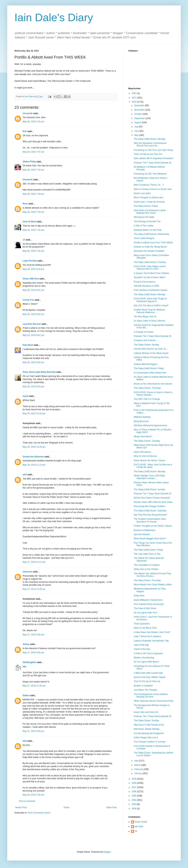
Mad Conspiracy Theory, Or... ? (149, 185)
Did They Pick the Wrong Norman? (150, 515)
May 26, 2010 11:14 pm (34, 465)
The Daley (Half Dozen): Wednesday (151, 234)
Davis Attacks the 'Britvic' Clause (149, 460)
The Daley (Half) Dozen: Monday (150, 139)
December (140, 105)
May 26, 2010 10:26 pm (34, 414)
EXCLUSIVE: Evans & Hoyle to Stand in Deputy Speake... (153, 394)
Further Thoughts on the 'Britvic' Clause (153, 526)
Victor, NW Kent (31, 279)
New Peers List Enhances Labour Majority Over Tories (150, 212)
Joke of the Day (141, 645)
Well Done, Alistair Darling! (147, 729)
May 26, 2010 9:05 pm (33, 362)
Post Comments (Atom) (39, 813)
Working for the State (144, 217)
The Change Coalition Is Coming (149, 742)
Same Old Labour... (143, 452)
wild (25, 475)
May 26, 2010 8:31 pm (33, 290)
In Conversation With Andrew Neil (150, 373)
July (137, 127)
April (137, 761)
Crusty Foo (28, 300)
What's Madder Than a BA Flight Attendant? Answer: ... (149, 477)
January (138, 773)
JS (136, 831)
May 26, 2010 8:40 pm (33, 314)
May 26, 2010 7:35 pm (33, 230)
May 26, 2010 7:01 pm (33, 122)
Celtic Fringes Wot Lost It (146, 738)
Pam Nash (28, 345)
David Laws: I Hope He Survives (149, 202)
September (140, 118)
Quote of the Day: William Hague (150, 677)
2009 (134, 779)
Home (67, 807)
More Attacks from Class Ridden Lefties (153, 585)
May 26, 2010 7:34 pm (33, 212)
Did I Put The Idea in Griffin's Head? (151, 306)
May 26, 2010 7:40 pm (33, 251)
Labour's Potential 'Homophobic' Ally (151, 641)
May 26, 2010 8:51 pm (33, 335)
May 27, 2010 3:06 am (33, 635)
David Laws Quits (142, 193)
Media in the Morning (144, 658)
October (138, 114)
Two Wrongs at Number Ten (147, 221)
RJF (25, 131)
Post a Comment (27, 801)
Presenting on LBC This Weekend (150, 174)
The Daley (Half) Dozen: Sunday (149, 489)
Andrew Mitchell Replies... (146, 364)
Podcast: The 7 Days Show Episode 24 (153, 494)
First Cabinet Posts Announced (149, 604)
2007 (134, 787)
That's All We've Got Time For (148, 154)
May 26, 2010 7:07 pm (33, 152)
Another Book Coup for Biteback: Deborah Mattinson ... (150, 311)
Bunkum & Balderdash (145, 530)
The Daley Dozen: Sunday (146, 345)
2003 (134, 804)
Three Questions (142, 624)
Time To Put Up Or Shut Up (147, 681)
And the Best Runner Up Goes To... (151, 349)
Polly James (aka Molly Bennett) (39, 372)
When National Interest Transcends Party (154, 701)
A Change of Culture (144, 332)
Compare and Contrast (145, 340)
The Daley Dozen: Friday (146, 206)
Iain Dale (139, 827)
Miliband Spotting (142, 417)
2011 (134, 98)
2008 (134, 783)
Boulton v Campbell (143, 686)
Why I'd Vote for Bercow (145, 456)
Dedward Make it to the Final (148, 230)
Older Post (111, 807)
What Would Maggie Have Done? (150, 539)
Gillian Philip (29, 162)
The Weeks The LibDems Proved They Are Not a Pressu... (152, 575)
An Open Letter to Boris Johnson (149, 321)
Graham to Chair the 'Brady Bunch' (150, 247)
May (137, 135)
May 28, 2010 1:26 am (33, 795)
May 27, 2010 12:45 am (34, 589)
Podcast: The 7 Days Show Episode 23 (153, 716)
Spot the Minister (142, 534)
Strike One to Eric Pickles (146, 569)
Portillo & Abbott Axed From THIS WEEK (153, 243)
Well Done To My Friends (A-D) (149, 725)
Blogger (107, 852)
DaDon (26, 695)
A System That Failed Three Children (151, 273)
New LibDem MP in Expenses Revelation (154, 158)
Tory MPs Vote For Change (147, 399)
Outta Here (139, 596)
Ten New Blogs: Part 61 (145, 317)
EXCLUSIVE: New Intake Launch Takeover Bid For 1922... (150, 268)
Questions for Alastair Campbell (149, 251)
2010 (134, 102)
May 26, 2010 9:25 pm (33, 387)
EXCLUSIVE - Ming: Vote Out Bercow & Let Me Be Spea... (153, 466)
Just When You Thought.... (147, 690)
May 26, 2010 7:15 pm (33, 170)
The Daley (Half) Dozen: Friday (149, 368)
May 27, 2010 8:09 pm (33, 731)
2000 (134, 809)
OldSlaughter (29, 662)
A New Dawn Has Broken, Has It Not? (152, 632)
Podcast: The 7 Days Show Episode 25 (153, 336)
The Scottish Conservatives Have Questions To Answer (150, 520)
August (138, 122)
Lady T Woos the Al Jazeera (147, 636)
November (140, 110)
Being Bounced (141, 421)
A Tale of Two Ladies (144, 226)
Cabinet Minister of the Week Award (151, 353)
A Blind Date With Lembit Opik (148, 673)
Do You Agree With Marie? (147, 662)
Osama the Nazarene (33, 457)
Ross (25, 204)
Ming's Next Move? (143, 437)
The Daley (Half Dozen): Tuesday (150, 262)
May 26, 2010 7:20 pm (33, 194)
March (138, 765)
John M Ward (29, 222)
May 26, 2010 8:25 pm (33, 269)
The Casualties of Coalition (147, 565)
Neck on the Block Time (145, 628)
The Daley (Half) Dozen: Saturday (150, 511)
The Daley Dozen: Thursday (147, 388)
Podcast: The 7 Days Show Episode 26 (153, 163)
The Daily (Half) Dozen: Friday (148, 550)
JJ (24, 240)
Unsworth (28, 113)
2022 (134, 93)
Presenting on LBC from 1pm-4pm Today (153, 150)
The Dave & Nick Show (145, 608)
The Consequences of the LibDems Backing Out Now (151, 695)
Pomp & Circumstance (145, 282)
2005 (134, 796)
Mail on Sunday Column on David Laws (153, 189)
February (139, 769)
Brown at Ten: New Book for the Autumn (153, 384)
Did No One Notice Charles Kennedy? (152, 498)
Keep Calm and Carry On (146, 712)
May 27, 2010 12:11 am (34, 562)
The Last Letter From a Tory (147, 554)
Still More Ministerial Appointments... (151, 425)
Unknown (27, 572)
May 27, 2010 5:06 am (33, 653)
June (137, 131)
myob (25, 396)
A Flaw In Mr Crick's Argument (148, 653)
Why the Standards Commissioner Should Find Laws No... (150, 144)
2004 (134, 800)
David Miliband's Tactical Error (148, 600)
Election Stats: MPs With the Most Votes (153, 502)
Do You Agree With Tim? (146, 613)
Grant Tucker (141, 822)
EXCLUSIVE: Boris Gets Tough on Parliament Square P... (150, 300)
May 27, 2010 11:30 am (34, 686)
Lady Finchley (30, 261)
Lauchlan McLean (32, 324)
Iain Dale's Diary (54, 17)
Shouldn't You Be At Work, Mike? (150, 277)
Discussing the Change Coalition (149, 506)
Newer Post (21, 807)
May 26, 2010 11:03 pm (34, 447)
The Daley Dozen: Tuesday (147, 441)
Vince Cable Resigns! (144, 238)
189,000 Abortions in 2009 (146, 286)
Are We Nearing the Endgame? (149, 733)
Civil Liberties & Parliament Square (150, 290)
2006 (134, 792)
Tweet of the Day (142, 649)
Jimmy (26, 644)
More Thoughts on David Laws (149, 198)
